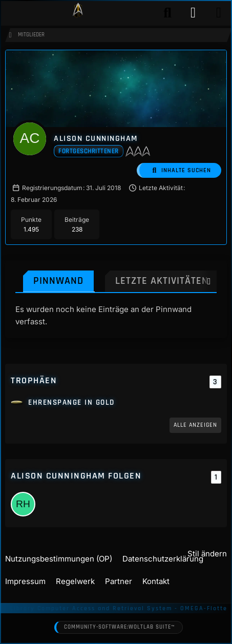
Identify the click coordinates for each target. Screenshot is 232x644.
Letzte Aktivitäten (162, 281)
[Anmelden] (193, 13)
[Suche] (167, 13)
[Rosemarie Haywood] (23, 504)
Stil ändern (207, 554)
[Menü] (219, 13)
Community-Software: (119, 628)
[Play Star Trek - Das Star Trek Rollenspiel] (78, 13)
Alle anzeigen (195, 425)
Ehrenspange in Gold (71, 402)
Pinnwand (58, 281)
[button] (179, 171)
